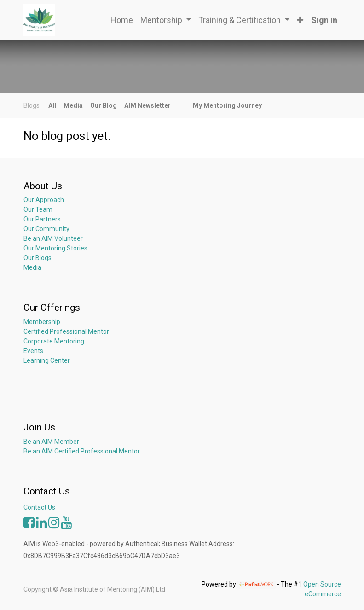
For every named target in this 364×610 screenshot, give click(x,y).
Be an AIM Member (51, 442)
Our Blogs (38, 258)
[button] (300, 20)
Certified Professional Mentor (66, 331)
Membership (42, 322)
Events (33, 351)
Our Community (46, 229)
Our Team (38, 209)
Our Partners (42, 219)
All (52, 105)
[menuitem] (122, 20)
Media (32, 267)
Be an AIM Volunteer (53, 238)
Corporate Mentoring (55, 341)
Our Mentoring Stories (55, 248)
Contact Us (39, 507)
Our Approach (44, 200)
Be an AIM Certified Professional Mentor (82, 451)
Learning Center (47, 360)
